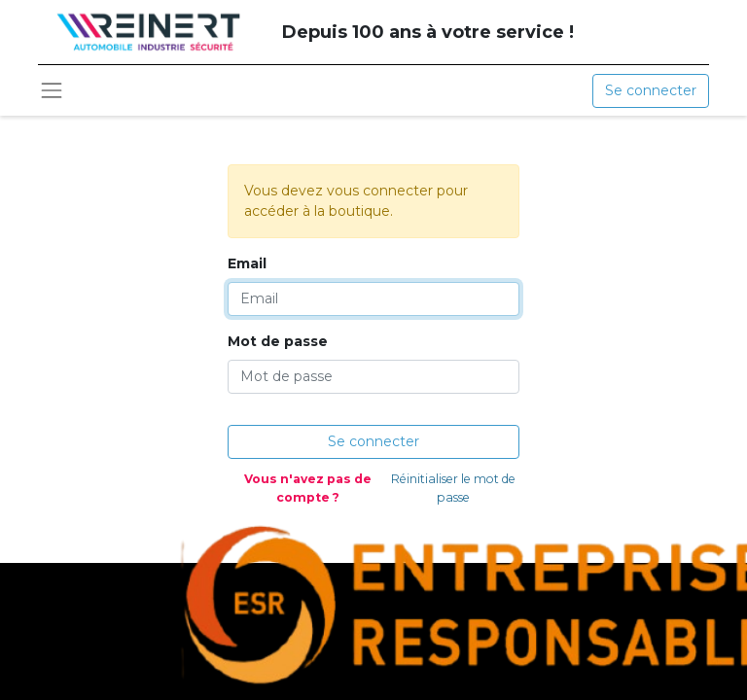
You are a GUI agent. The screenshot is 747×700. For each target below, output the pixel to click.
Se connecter (651, 90)
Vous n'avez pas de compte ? (308, 488)
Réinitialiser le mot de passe (453, 488)
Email (247, 263)
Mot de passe (278, 341)
